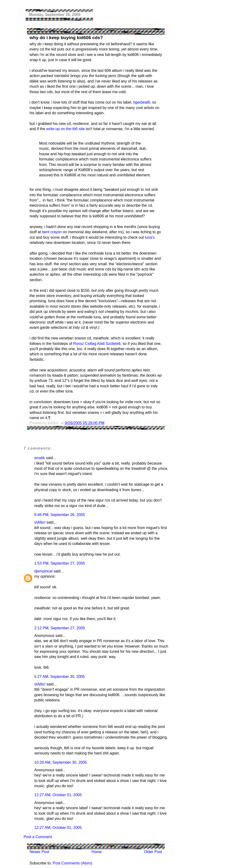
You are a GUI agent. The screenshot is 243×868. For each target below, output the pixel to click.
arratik (40, 458)
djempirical (43, 571)
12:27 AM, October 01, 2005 (58, 795)
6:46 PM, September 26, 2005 (60, 515)
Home (97, 852)
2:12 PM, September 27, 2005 (60, 628)
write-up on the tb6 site (65, 129)
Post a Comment (38, 837)
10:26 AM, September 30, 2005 (61, 762)
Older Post (153, 852)
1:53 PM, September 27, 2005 (60, 563)
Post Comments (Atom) (72, 863)
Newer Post (40, 852)
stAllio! (40, 522)
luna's (150, 237)
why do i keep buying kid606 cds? (66, 38)
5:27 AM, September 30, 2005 (60, 677)
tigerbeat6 (142, 102)
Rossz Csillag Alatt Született (97, 344)
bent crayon (52, 232)
